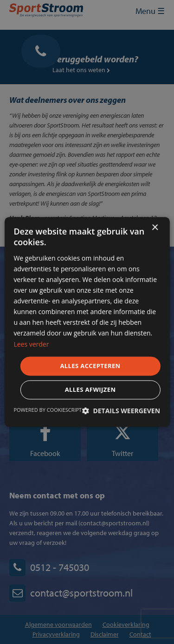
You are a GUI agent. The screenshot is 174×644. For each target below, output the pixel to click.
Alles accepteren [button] (90, 366)
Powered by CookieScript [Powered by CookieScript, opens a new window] (48, 410)
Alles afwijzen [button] (90, 390)
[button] (121, 411)
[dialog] (87, 322)
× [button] (155, 228)
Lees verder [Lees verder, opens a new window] (31, 344)
